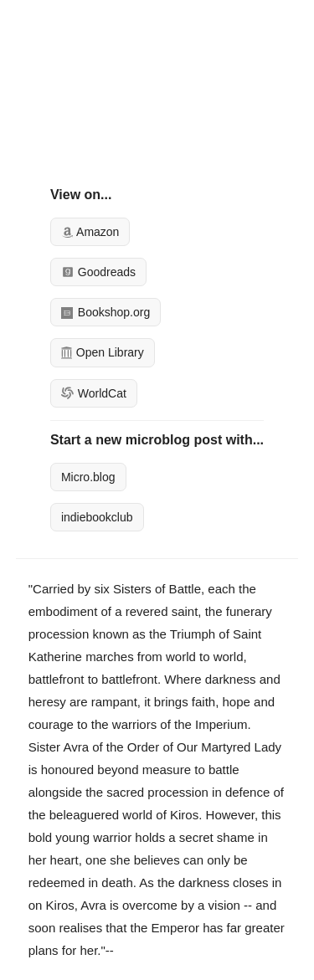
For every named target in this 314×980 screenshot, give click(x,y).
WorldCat (94, 393)
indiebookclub (97, 517)
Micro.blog (88, 477)
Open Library (103, 352)
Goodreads (98, 272)
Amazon (90, 232)
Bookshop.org (106, 312)
